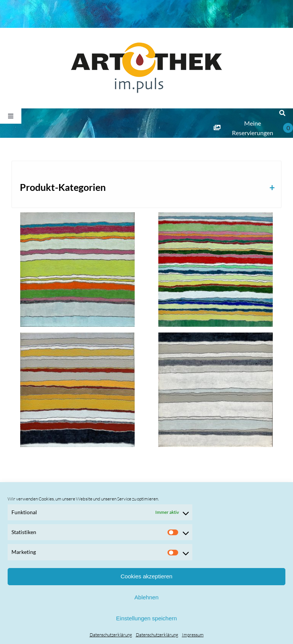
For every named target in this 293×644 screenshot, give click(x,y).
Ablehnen (146, 597)
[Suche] (282, 113)
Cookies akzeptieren (146, 576)
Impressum (193, 635)
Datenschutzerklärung (111, 635)
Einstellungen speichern (146, 618)
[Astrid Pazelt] (78, 270)
